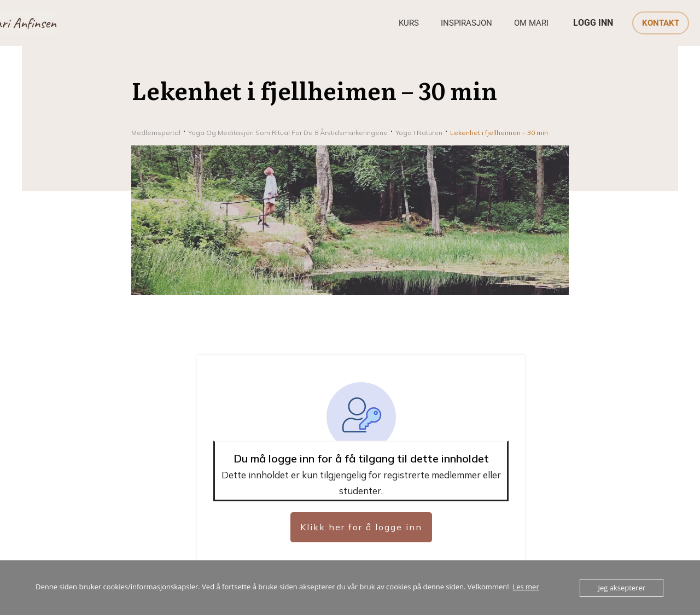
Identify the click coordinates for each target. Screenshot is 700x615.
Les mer (526, 587)
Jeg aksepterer (622, 588)
